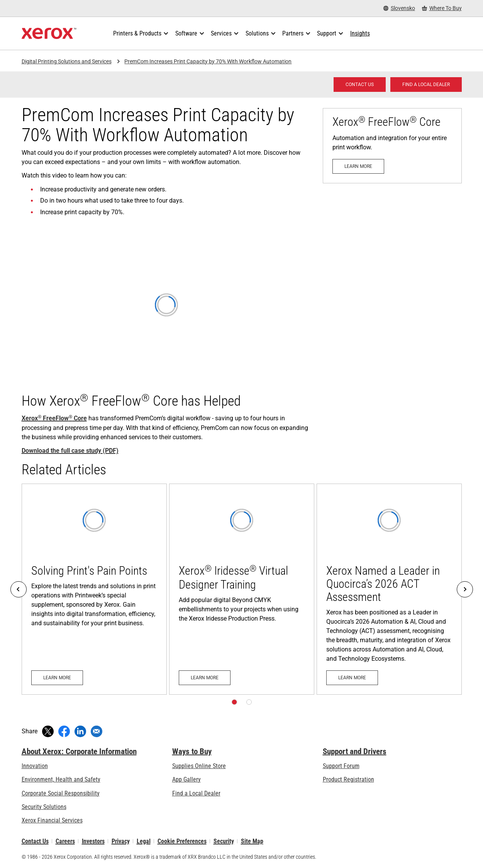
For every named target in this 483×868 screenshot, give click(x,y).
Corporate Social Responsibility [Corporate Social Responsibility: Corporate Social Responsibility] (61, 793)
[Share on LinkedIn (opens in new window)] (80, 731)
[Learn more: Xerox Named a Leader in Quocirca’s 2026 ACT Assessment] (389, 589)
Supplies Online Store (199, 766)
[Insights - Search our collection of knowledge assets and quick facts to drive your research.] (360, 34)
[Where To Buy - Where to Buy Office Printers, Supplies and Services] (442, 8)
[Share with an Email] (97, 731)
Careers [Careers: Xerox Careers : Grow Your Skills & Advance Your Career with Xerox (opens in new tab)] (65, 841)
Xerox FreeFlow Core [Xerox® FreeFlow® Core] (54, 418)
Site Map (252, 841)
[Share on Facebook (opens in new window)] (64, 731)
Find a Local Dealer (196, 793)
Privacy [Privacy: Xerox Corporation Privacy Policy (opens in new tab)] (121, 841)
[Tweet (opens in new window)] (48, 731)
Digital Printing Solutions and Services (67, 61)
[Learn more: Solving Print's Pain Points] (94, 589)
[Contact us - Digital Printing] (360, 85)
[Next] (465, 589)
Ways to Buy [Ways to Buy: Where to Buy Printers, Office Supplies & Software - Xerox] (192, 751)
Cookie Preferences (182, 841)
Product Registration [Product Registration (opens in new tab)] (348, 779)
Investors (93, 841)
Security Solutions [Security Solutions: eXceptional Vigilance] (44, 807)
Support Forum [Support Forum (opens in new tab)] (341, 766)
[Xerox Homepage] (49, 34)
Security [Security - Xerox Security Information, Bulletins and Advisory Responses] (224, 841)
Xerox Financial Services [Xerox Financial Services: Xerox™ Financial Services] (52, 820)
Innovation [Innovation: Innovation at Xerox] (35, 766)
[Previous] (19, 589)
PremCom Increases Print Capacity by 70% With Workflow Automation (208, 61)
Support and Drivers (355, 751)
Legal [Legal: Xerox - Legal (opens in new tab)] (144, 841)
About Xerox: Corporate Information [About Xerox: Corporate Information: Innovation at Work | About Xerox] (79, 751)
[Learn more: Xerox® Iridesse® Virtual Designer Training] (242, 589)
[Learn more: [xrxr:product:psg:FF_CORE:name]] (392, 146)
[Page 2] (249, 702)
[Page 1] (234, 702)
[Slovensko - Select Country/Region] (399, 8)
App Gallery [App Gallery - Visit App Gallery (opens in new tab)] (186, 779)
